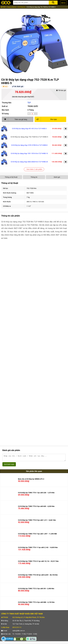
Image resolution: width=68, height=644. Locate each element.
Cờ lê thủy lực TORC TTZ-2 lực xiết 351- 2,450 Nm (36, 590)
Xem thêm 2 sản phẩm (34, 169)
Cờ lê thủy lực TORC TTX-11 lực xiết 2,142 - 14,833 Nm (38, 549)
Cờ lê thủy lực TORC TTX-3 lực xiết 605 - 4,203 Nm (36, 507)
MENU (63, 3)
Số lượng (5, 114)
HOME (3, 7)
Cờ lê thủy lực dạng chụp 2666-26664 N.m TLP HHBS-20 (29, 162)
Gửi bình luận (9, 465)
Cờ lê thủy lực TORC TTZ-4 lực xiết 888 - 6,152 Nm (36, 603)
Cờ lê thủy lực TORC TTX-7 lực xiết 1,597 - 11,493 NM (37, 535)
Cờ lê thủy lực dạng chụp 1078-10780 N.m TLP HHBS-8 (29, 145)
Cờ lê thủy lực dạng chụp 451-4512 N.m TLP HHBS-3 (29, 129)
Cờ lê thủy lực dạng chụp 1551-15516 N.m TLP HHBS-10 (29, 153)
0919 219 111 (17, 629)
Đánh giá (57, 177)
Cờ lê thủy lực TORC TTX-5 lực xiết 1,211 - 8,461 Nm (37, 521)
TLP (29, 103)
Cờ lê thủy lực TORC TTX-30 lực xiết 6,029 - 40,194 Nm (38, 576)
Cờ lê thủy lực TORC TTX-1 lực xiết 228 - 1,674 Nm (36, 494)
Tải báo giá (61, 90)
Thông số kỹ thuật (11, 177)
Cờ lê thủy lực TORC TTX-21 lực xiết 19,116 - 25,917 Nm (38, 562)
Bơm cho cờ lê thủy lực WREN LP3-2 (31, 480)
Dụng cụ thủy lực (12, 7)
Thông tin (34, 177)
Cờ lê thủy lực (21, 7)
